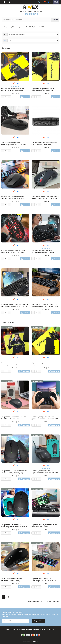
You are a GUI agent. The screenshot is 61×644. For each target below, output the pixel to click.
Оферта (29, 629)
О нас (7, 629)
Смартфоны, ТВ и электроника (14, 27)
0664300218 (31, 14)
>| (14, 597)
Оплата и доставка (18, 629)
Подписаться (39, 621)
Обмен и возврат (39, 629)
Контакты (51, 629)
